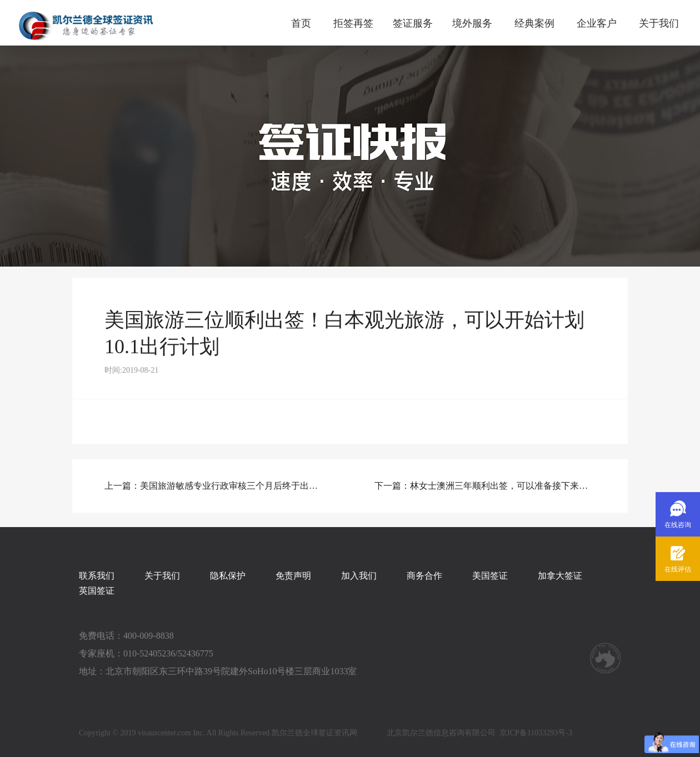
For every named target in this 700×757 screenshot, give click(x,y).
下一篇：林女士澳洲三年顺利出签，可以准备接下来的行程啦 (485, 486)
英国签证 (97, 591)
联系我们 (97, 576)
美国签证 (490, 576)
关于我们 (659, 23)
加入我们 (359, 576)
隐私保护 (228, 576)
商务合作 (424, 576)
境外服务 (472, 23)
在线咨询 (678, 525)
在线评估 (678, 569)
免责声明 (293, 576)
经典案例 (534, 23)
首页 (301, 23)
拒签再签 (353, 23)
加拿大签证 (560, 576)
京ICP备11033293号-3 (536, 733)
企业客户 (597, 23)
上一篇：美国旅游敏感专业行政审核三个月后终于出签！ (215, 486)
